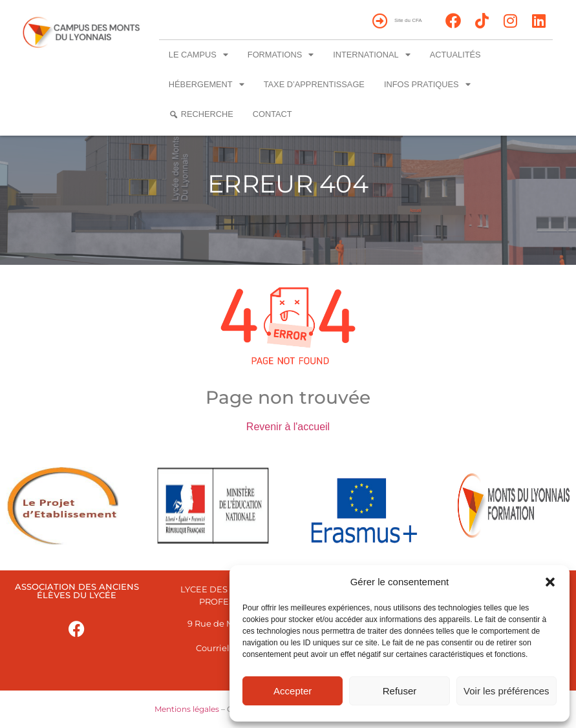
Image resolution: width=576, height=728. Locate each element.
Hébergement (207, 85)
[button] (550, 582)
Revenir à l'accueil (288, 427)
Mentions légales (187, 709)
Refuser (400, 691)
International (371, 55)
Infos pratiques (427, 85)
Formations (281, 55)
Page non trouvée (288, 397)
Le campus (198, 55)
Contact (272, 114)
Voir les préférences (507, 691)
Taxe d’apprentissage (314, 84)
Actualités (455, 55)
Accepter (293, 691)
